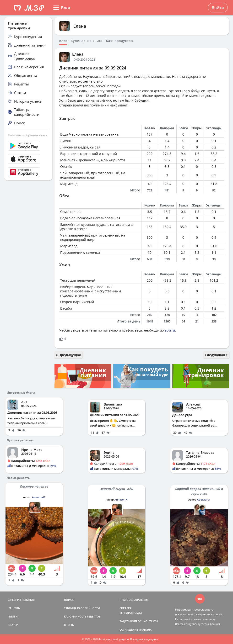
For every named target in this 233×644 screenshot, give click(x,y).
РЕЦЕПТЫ (14, 608)
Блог (63, 41)
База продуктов (119, 41)
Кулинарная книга (87, 41)
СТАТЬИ (13, 625)
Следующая (216, 355)
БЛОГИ (13, 616)
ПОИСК (69, 600)
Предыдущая (68, 355)
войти (170, 330)
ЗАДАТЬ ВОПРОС (130, 621)
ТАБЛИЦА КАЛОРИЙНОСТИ (82, 608)
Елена (80, 26)
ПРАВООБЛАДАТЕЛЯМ (134, 600)
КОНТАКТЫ (151, 621)
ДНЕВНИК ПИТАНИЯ (22, 600)
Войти (218, 8)
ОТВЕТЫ (69, 625)
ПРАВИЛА (145, 630)
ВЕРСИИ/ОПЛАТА (131, 613)
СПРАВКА (125, 608)
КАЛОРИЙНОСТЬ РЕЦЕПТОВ (82, 616)
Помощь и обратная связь (28, 135)
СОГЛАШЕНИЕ (129, 630)
